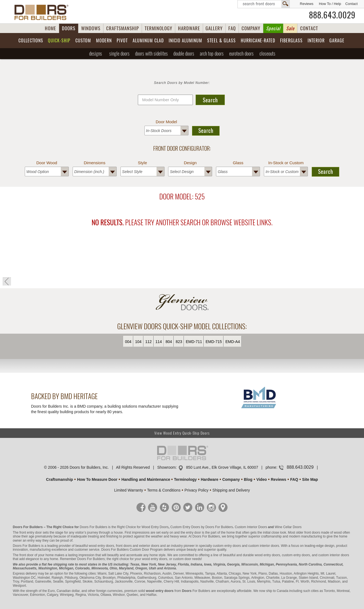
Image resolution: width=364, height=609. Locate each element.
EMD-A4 (233, 342)
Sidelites (151, 54)
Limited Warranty (129, 490)
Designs (96, 54)
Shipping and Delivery (231, 490)
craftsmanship (271, 536)
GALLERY (214, 28)
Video (262, 479)
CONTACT (309, 28)
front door (26, 555)
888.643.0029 (332, 15)
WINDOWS (91, 28)
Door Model (166, 122)
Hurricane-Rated (258, 41)
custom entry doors (227, 546)
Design (190, 163)
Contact (351, 4)
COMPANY (251, 28)
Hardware (210, 479)
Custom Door (139, 550)
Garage (337, 41)
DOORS (69, 28)
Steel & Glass (221, 41)
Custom (83, 41)
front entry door (30, 533)
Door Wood (47, 163)
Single (119, 54)
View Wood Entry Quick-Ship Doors (182, 433)
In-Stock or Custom (286, 163)
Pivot (122, 41)
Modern (104, 41)
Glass (238, 163)
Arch (212, 54)
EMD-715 (214, 342)
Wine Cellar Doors (288, 527)
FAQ (232, 28)
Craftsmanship (59, 479)
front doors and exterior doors (137, 546)
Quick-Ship (59, 41)
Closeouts (267, 54)
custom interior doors (264, 546)
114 (159, 342)
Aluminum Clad (148, 41)
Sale (290, 28)
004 (128, 342)
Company (231, 479)
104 (138, 342)
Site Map (310, 479)
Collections (31, 41)
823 (179, 342)
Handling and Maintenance (146, 479)
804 (169, 342)
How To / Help (330, 4)
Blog (248, 479)
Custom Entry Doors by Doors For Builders (202, 527)
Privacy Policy (196, 490)
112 (148, 342)
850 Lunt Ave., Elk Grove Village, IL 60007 (222, 467)
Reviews (307, 4)
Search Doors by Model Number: (182, 83)
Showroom (166, 467)
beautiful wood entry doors (95, 546)
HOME (50, 28)
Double (184, 54)
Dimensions (95, 163)
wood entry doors (267, 555)
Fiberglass (291, 41)
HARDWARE (189, 28)
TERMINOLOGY (158, 28)
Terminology (185, 479)
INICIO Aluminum (185, 41)
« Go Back (7, 281)
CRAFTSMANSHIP (123, 28)
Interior (316, 41)
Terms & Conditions (164, 490)
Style (142, 163)
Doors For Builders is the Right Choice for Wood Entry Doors (124, 527)
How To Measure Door (97, 479)
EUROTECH (241, 54)
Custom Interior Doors (251, 527)
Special (273, 28)
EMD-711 (194, 342)
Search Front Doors (264, 4)
